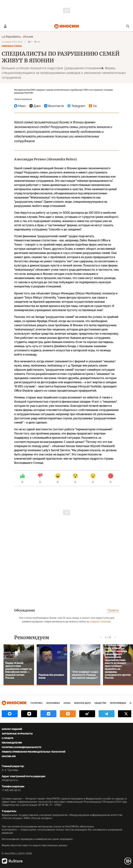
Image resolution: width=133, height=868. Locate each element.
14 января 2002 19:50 (12, 42)
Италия (28, 37)
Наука (67, 703)
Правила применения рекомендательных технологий (34, 752)
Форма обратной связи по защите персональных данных (34, 845)
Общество (100, 703)
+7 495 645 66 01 (11, 790)
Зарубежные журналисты (17, 734)
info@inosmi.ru (10, 780)
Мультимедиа (118, 703)
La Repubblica (11, 37)
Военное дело (82, 703)
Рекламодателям (12, 743)
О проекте (8, 738)
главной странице (100, 622)
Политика (36, 703)
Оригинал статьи (12, 46)
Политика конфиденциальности (21, 747)
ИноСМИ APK (9, 756)
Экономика (53, 703)
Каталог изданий (12, 729)
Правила (113, 610)
